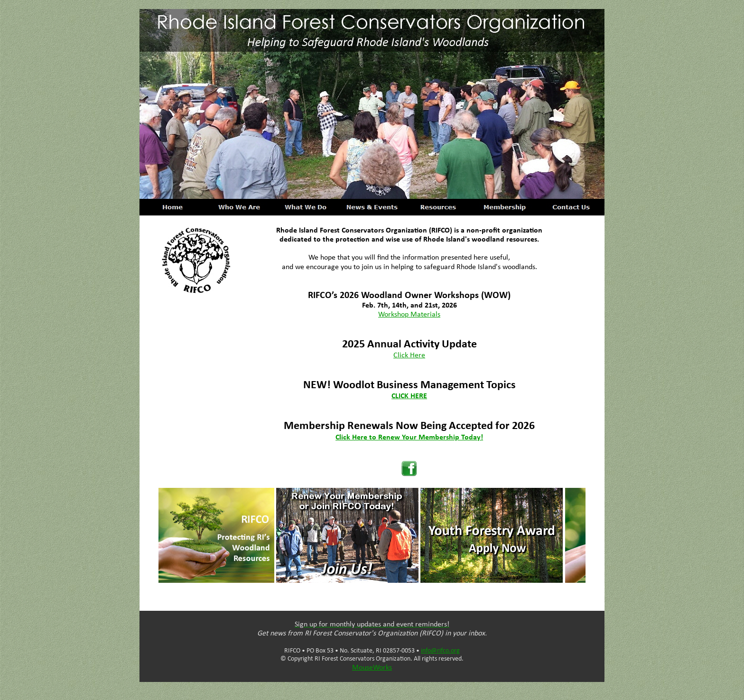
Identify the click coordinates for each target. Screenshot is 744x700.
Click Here (409, 355)
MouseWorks (372, 668)
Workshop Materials (409, 315)
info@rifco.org (440, 651)
